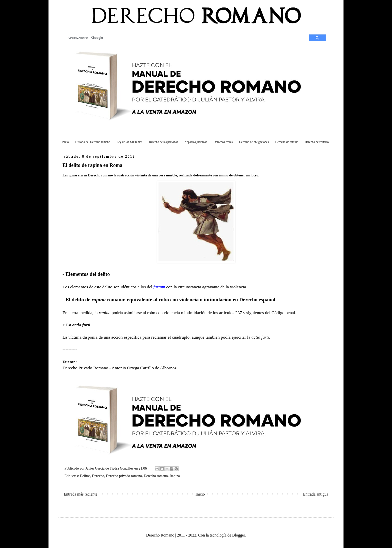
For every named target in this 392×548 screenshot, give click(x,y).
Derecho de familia (287, 142)
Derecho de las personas (163, 142)
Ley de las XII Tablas (130, 142)
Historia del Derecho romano (93, 142)
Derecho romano (156, 476)
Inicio (65, 142)
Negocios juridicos (196, 142)
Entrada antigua (316, 494)
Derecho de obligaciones (254, 142)
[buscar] (185, 38)
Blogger (239, 535)
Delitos (85, 476)
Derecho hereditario (317, 142)
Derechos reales (223, 142)
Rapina (175, 476)
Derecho (98, 476)
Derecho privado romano (124, 476)
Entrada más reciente (80, 494)
